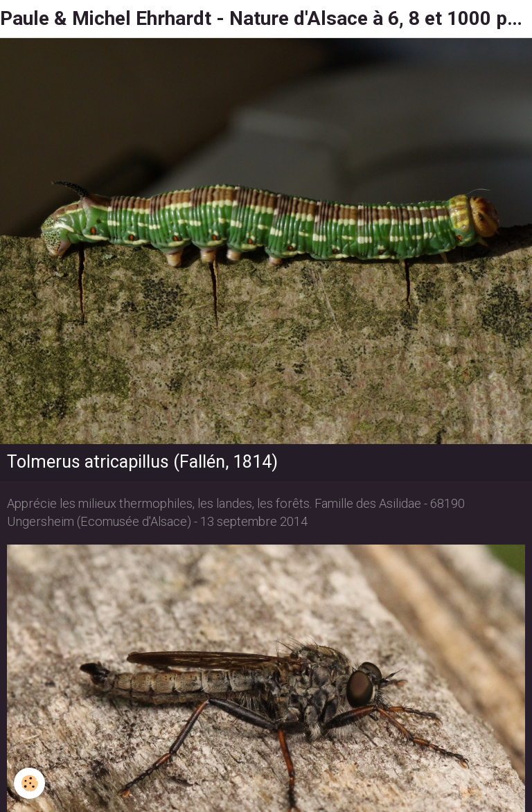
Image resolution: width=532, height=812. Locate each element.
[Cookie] (29, 783)
